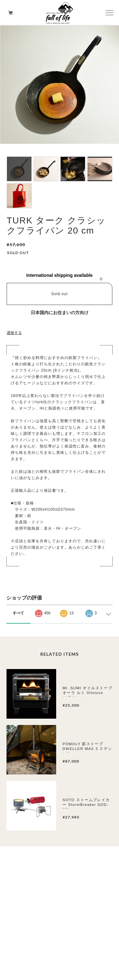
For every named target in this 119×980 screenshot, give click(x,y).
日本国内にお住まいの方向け (60, 313)
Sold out (59, 294)
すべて (18, 613)
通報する (14, 333)
